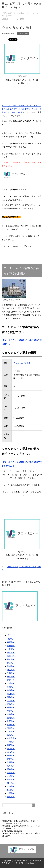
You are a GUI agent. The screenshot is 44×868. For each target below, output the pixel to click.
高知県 (10, 714)
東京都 (10, 677)
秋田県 (10, 790)
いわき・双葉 (23, 34)
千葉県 (10, 673)
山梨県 (10, 683)
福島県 (10, 797)
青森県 (10, 780)
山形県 (10, 793)
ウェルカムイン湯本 (22, 363)
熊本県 (10, 728)
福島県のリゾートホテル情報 (18, 109)
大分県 (10, 731)
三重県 (10, 773)
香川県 (10, 707)
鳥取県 (10, 687)
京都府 (10, 646)
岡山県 (10, 694)
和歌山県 (11, 656)
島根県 (10, 690)
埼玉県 (10, 670)
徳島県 (10, 704)
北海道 (10, 776)
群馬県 (10, 663)
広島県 (10, 697)
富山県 (10, 752)
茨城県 (10, 666)
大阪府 (10, 649)
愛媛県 (10, 711)
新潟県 (10, 749)
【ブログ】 (12, 635)
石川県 (10, 756)
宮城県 (10, 786)
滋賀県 (10, 639)
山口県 (10, 701)
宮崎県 (10, 735)
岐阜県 (10, 766)
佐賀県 (10, 721)
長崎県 (10, 725)
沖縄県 (10, 742)
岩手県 (10, 783)
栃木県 (10, 659)
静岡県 (10, 762)
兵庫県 (10, 642)
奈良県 (10, 653)
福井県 (10, 759)
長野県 (10, 745)
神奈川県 (11, 680)
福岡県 (10, 718)
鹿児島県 (11, 738)
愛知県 (10, 769)
